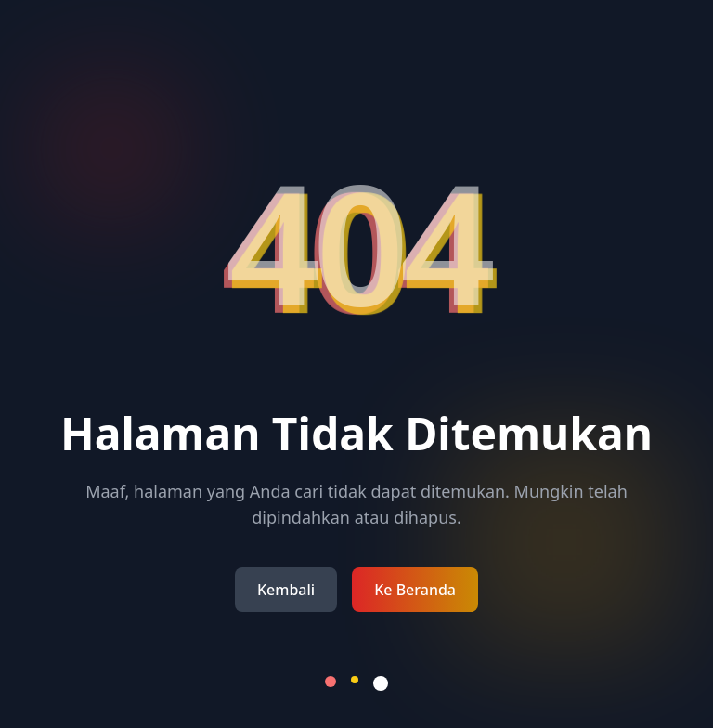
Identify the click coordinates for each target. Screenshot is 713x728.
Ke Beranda (415, 590)
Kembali (286, 590)
